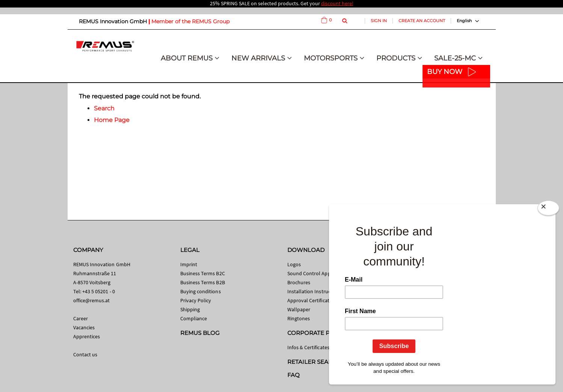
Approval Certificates (311, 300)
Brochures (299, 282)
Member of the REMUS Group (190, 21)
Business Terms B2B (203, 282)
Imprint (189, 264)
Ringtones (299, 318)
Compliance (194, 318)
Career (81, 318)
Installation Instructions (315, 291)
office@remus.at (92, 300)
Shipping (190, 309)
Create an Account (422, 21)
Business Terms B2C (203, 273)
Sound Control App (309, 273)
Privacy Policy (196, 300)
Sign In (379, 21)
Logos (294, 264)
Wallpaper (299, 309)
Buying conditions (201, 291)
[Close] (548, 210)
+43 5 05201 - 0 (99, 291)
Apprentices (87, 336)
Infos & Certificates (308, 347)
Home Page (112, 120)
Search (104, 108)
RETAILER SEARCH (314, 362)
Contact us (85, 354)
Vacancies (84, 327)
